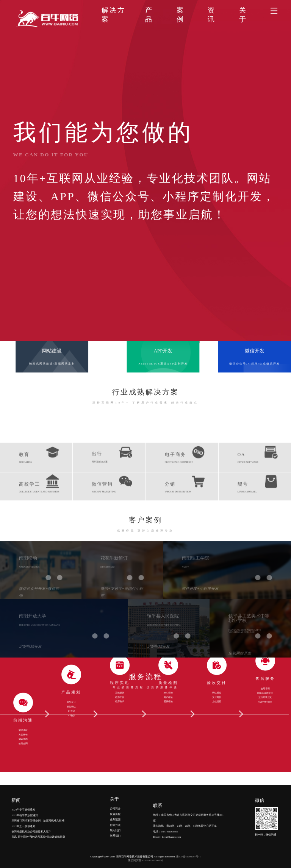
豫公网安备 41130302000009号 (145, 860)
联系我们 (115, 812)
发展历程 (115, 790)
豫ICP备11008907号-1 (189, 856)
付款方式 (115, 801)
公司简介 (115, 785)
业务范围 (115, 796)
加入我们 (115, 807)
